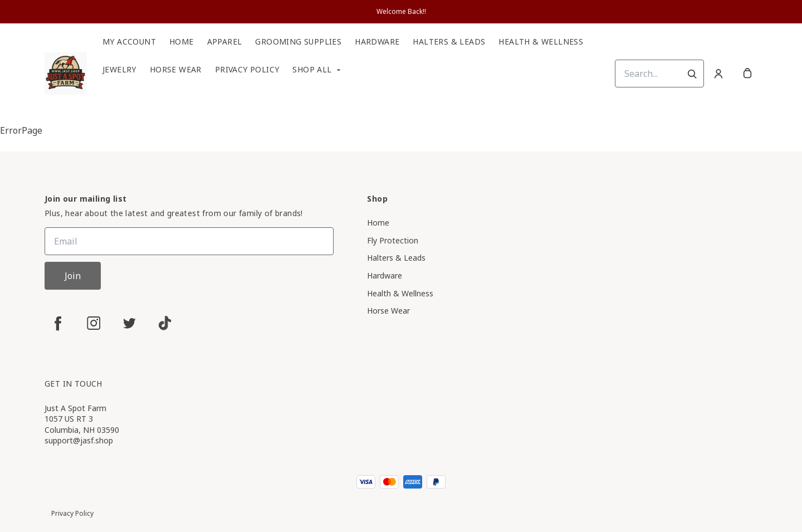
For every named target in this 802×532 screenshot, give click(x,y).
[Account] (718, 74)
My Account (129, 42)
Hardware (377, 42)
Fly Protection (393, 240)
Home (182, 42)
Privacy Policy (247, 70)
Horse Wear (176, 70)
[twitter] (129, 323)
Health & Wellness (541, 42)
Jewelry (119, 70)
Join (73, 276)
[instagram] (94, 323)
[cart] (747, 74)
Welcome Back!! (401, 11)
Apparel (225, 42)
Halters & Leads (449, 42)
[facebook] (58, 323)
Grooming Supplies (298, 42)
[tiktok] (165, 323)
